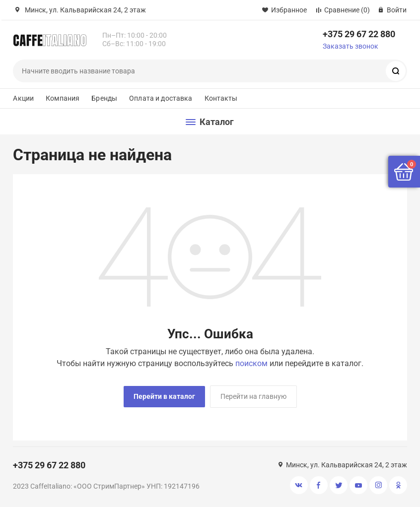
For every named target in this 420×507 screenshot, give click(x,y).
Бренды (104, 98)
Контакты (221, 98)
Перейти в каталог (164, 396)
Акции (23, 98)
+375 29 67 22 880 (359, 34)
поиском (251, 363)
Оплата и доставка (161, 98)
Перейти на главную (253, 396)
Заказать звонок (350, 46)
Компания (63, 98)
